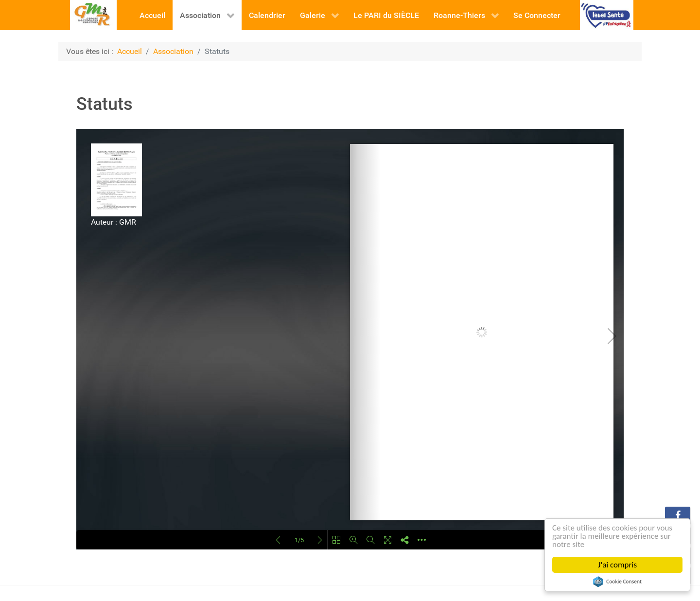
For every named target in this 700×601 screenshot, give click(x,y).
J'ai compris (617, 565)
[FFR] (607, 14)
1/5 (299, 540)
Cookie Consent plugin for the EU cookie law (617, 582)
